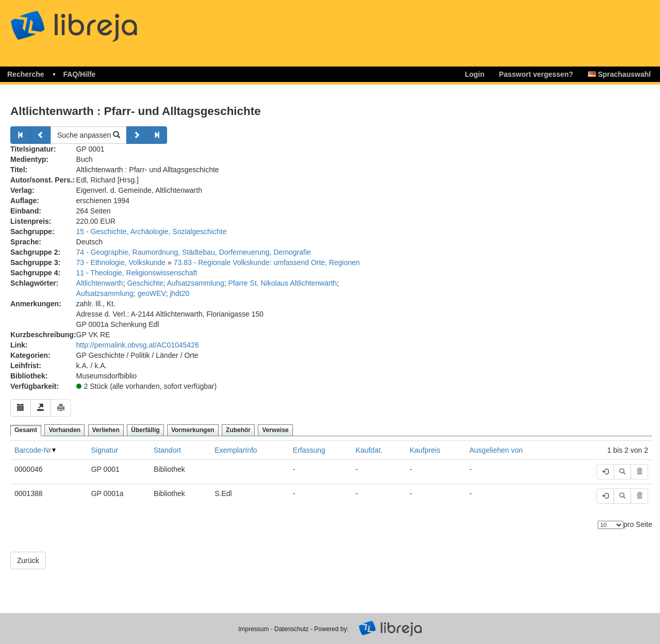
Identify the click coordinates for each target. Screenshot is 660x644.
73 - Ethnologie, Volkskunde (121, 262)
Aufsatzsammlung (195, 283)
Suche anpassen (89, 135)
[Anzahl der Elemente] (610, 525)
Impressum (253, 629)
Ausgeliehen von (496, 450)
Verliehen (106, 430)
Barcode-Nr (33, 450)
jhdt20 (179, 293)
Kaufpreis (425, 450)
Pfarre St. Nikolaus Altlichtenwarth (283, 283)
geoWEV (152, 293)
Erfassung (309, 450)
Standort (167, 450)
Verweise (275, 430)
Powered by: (331, 629)
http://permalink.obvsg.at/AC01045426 (138, 345)
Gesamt (26, 430)
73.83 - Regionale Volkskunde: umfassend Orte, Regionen (267, 262)
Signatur (105, 450)
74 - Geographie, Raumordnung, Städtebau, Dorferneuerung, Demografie (194, 252)
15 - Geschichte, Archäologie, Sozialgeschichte (152, 232)
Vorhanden (64, 430)
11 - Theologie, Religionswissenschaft (137, 273)
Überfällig (145, 430)
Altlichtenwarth (100, 283)
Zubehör (238, 430)
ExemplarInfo (236, 450)
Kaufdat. (369, 450)
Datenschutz (292, 629)
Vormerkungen (193, 430)
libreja (93, 22)
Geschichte (145, 283)
